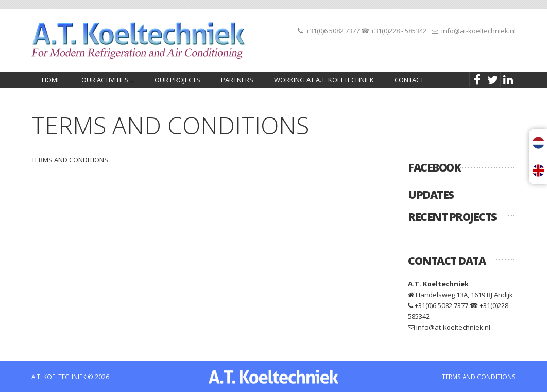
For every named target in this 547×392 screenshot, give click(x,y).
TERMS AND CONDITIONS (479, 377)
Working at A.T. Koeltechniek (324, 80)
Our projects (177, 80)
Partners (237, 80)
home (51, 80)
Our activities (106, 81)
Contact (409, 80)
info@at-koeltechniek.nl (478, 31)
